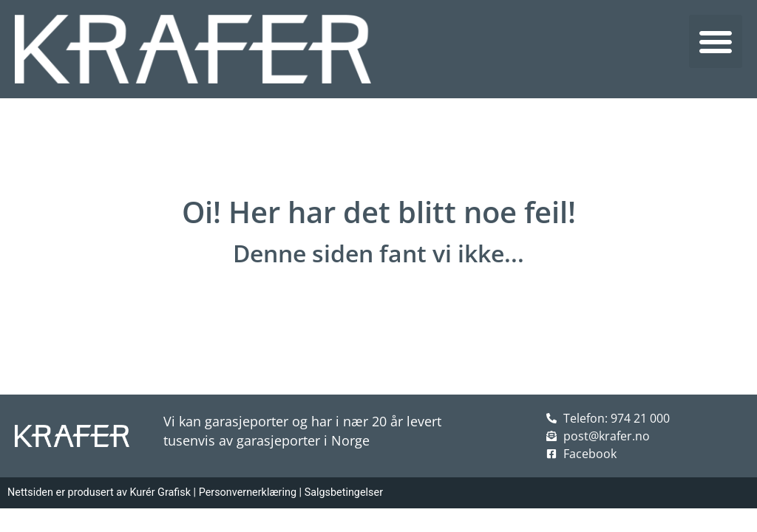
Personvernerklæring (248, 492)
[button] (716, 41)
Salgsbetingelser (344, 492)
